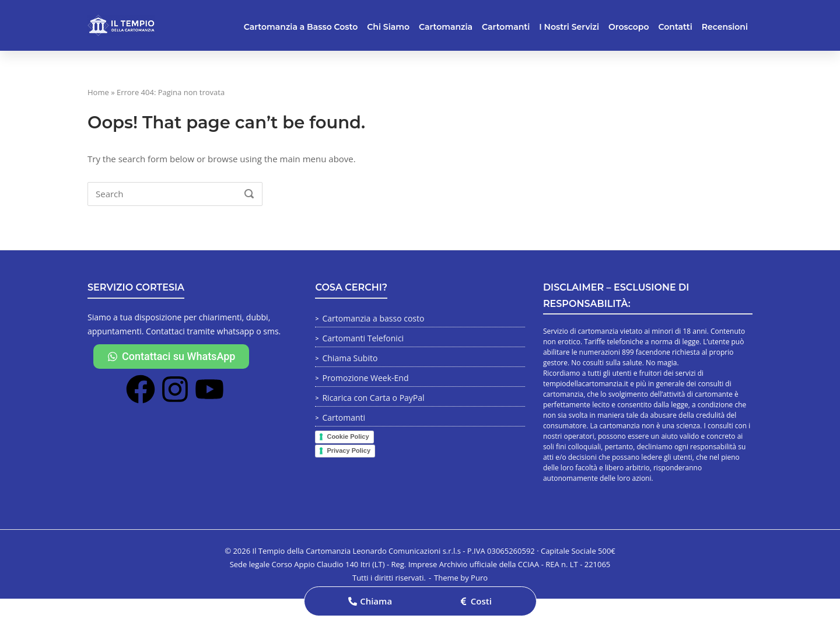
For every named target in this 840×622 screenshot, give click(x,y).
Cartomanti (506, 27)
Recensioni (725, 27)
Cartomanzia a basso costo (373, 318)
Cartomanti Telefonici (363, 338)
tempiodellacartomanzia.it (586, 384)
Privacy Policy (349, 450)
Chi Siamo (388, 27)
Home (98, 92)
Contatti (675, 27)
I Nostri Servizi (569, 27)
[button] (370, 601)
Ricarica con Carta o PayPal (373, 398)
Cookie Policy (348, 436)
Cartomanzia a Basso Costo (301, 27)
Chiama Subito (350, 358)
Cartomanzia (446, 27)
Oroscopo (629, 27)
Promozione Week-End (365, 378)
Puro (479, 578)
